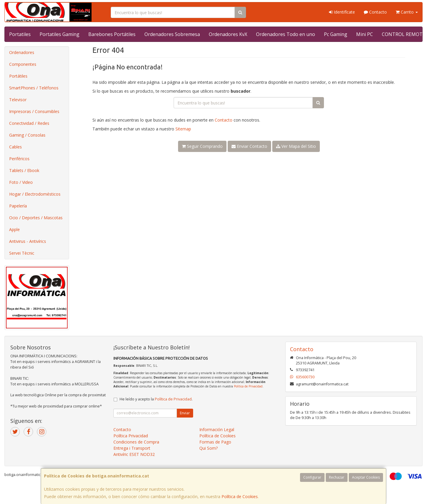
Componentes (23, 64)
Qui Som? (208, 448)
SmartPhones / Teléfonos (34, 88)
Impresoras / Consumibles (34, 111)
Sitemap (183, 129)
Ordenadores (22, 52)
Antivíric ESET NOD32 (134, 454)
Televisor (18, 100)
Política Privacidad (131, 436)
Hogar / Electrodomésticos (35, 194)
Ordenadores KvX (228, 34)
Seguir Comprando (202, 146)
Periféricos (19, 159)
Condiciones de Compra (136, 442)
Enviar (185, 413)
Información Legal (217, 429)
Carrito (407, 12)
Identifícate (342, 12)
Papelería (18, 206)
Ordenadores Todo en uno (286, 34)
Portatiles (20, 34)
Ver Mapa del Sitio (296, 146)
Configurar (312, 477)
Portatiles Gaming (60, 34)
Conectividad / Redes (29, 123)
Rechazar (337, 477)
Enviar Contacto (249, 146)
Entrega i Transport (132, 448)
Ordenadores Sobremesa (172, 34)
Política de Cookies (240, 496)
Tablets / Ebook (24, 170)
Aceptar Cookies (366, 477)
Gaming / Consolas (27, 135)
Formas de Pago (215, 442)
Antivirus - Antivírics (28, 241)
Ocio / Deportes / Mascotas (36, 218)
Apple (14, 229)
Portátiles (18, 76)
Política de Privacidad (248, 386)
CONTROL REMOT (402, 34)
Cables (16, 147)
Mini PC (365, 34)
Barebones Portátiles (112, 34)
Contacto (375, 12)
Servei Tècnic (22, 253)
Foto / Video (21, 182)
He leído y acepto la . (156, 399)
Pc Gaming (336, 34)
